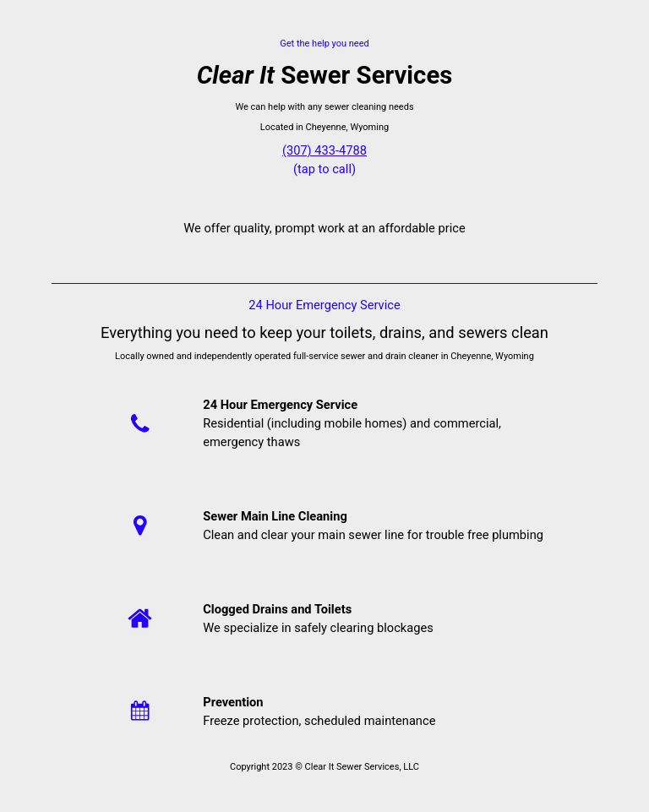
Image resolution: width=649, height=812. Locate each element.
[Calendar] (140, 711)
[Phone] (140, 423)
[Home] (140, 618)
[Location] (140, 525)
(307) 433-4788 (324, 150)
